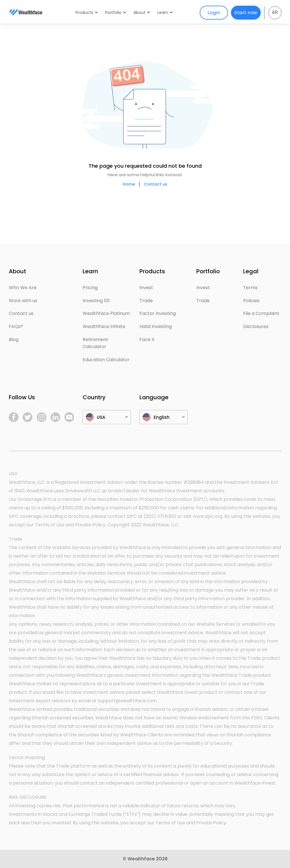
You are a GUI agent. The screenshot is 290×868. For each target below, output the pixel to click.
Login (214, 13)
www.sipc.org (208, 516)
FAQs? (16, 326)
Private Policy (90, 525)
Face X (147, 340)
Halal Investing (156, 326)
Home (129, 184)
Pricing (90, 288)
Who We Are (23, 288)
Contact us (156, 184)
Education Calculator (106, 360)
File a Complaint (261, 313)
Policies (251, 301)
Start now (246, 13)
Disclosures (256, 326)
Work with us (23, 301)
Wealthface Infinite (104, 326)
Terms (250, 288)
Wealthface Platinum (106, 313)
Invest (146, 288)
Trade (146, 301)
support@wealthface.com (127, 701)
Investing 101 (96, 301)
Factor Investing (158, 313)
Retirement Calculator (95, 343)
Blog (14, 340)
